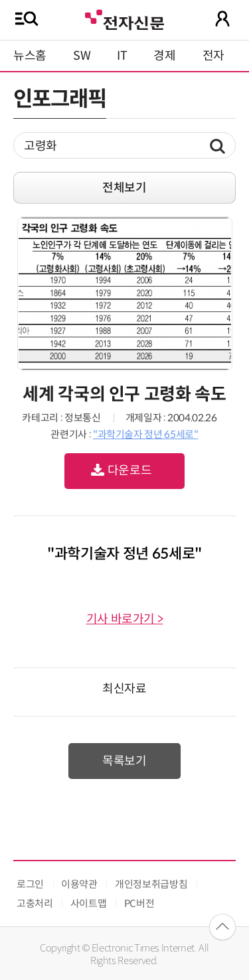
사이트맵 (89, 903)
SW (82, 56)
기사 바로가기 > (125, 619)
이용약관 (79, 884)
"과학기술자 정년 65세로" (146, 434)
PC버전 (139, 903)
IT (122, 56)
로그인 (30, 884)
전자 (213, 56)
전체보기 (124, 188)
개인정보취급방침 (151, 884)
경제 (164, 56)
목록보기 (124, 761)
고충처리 (35, 903)
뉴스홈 (30, 56)
